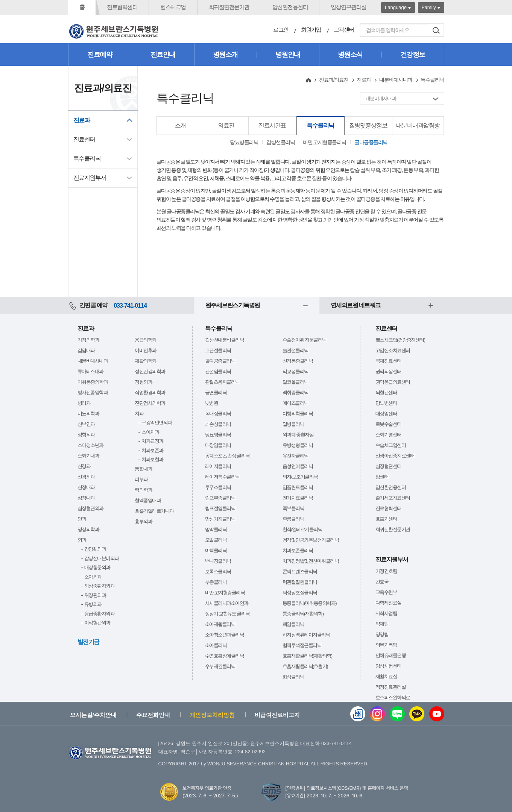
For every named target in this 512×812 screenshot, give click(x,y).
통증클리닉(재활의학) (303, 614)
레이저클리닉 (218, 466)
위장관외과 (95, 595)
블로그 (397, 714)
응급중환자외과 (100, 614)
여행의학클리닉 (298, 414)
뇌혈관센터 (386, 392)
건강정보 (413, 55)
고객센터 (344, 30)
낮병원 (212, 403)
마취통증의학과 (93, 382)
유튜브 (437, 714)
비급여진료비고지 (277, 715)
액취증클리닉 (296, 392)
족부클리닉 (293, 508)
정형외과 (143, 382)
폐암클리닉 (293, 624)
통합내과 (143, 469)
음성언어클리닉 (298, 466)
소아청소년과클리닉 (225, 635)
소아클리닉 (216, 645)
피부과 (141, 479)
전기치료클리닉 (298, 498)
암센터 (382, 477)
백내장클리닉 (218, 561)
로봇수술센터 (388, 424)
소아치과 (150, 432)
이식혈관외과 (97, 623)
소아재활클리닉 (220, 624)
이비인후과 (146, 350)
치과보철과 (152, 459)
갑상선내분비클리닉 (225, 340)
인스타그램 (377, 714)
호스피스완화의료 (393, 697)
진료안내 (163, 55)
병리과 (84, 403)
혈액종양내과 (148, 500)
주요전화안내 (153, 715)
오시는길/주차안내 (93, 715)
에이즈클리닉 (296, 403)
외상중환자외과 (100, 586)
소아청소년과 (90, 445)
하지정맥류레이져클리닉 (306, 635)
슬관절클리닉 (296, 350)
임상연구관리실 (349, 7)
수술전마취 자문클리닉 (305, 340)
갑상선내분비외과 (102, 558)
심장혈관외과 (90, 508)
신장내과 (86, 487)
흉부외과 (143, 521)
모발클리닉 (216, 540)
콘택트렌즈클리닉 (300, 571)
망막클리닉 (216, 529)
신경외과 (86, 477)
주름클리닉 (293, 519)
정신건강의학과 (150, 371)
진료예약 (100, 55)
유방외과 (93, 604)
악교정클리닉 (296, 371)
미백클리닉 (216, 550)
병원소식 (350, 55)
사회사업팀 (386, 613)
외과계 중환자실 (298, 435)
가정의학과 (88, 340)
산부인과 (86, 424)
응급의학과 (146, 340)
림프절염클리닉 (220, 508)
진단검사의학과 (150, 403)
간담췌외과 (95, 549)
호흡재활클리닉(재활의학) (307, 656)
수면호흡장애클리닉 (225, 656)
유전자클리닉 (296, 456)
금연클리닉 (216, 392)
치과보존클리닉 (298, 550)
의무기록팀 (386, 645)
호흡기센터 (386, 519)
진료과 (82, 120)
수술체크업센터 (391, 445)
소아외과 (93, 577)
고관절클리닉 (218, 350)
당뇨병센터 (386, 403)
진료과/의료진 (333, 80)
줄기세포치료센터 (393, 498)
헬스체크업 (173, 7)
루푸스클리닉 (218, 487)
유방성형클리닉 (298, 445)
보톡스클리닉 (218, 571)
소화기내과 (88, 456)
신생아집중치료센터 (395, 456)
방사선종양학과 (93, 392)
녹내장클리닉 (218, 414)
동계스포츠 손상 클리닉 (227, 456)
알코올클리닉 (296, 382)
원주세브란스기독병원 (233, 305)
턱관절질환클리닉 (300, 582)
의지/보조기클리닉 (300, 477)
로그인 (281, 30)
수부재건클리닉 (220, 666)
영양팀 (382, 634)
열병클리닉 (293, 424)
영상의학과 (88, 529)
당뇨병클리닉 (244, 142)
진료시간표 (272, 125)
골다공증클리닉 (371, 142)
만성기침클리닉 (220, 519)
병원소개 (225, 55)
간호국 (382, 582)
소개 (180, 125)
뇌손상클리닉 (218, 424)
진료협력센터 (122, 7)
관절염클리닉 (218, 371)
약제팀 (382, 624)
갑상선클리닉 (280, 142)
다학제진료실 (388, 603)
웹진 (358, 714)
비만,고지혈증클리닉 (324, 142)
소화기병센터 (388, 435)
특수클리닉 (87, 159)
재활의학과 (146, 361)
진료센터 (84, 139)
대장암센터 (386, 414)
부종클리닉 (216, 582)
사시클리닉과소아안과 (227, 603)
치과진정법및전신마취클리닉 (311, 561)
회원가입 (311, 30)
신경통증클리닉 (298, 361)
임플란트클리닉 (298, 487)
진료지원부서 (90, 178)
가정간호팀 (386, 571)
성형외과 (86, 435)
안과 (82, 519)
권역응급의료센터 (393, 382)
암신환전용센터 (290, 7)
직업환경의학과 (150, 392)
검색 (436, 30)
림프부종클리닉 (220, 498)
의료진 (226, 125)
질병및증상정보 (368, 125)
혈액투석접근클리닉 (302, 645)
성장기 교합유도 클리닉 (227, 614)
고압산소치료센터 (393, 350)
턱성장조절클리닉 (300, 593)
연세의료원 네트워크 (356, 305)
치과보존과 (152, 450)
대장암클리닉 (218, 445)
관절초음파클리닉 (222, 382)
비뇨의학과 (88, 414)
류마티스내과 (90, 371)
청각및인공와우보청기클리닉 (311, 540)
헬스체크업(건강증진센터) (400, 340)
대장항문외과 (97, 567)
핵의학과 (143, 490)
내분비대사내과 (396, 80)
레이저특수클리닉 (222, 477)
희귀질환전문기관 (229, 7)
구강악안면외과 (157, 423)
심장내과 (86, 498)
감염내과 (86, 350)
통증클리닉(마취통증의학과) (310, 603)
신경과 (84, 466)
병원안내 (288, 55)
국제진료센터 (388, 361)
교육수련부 (386, 592)
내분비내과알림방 (418, 125)
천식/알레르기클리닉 (302, 529)
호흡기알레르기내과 (154, 511)
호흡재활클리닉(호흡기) (305, 666)
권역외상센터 (388, 371)
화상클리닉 (293, 677)
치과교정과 (152, 441)
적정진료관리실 (391, 687)
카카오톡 (417, 714)
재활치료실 (386, 676)
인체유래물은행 (391, 655)
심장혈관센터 (388, 466)
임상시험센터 (388, 666)
